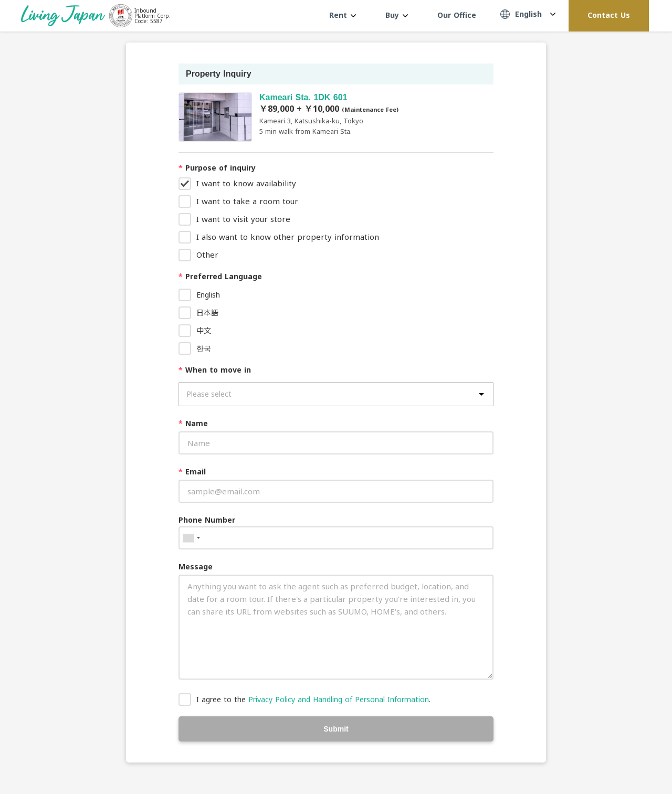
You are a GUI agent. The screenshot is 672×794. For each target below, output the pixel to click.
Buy (397, 15)
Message (196, 567)
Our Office (457, 15)
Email (192, 472)
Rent (343, 15)
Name (193, 423)
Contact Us (609, 15)
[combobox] (191, 538)
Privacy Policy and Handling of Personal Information (339, 699)
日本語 (207, 313)
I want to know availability (246, 183)
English (208, 295)
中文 (204, 330)
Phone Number (207, 520)
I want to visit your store (243, 219)
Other (207, 255)
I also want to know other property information (288, 237)
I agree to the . (313, 699)
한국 (204, 348)
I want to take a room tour (247, 201)
